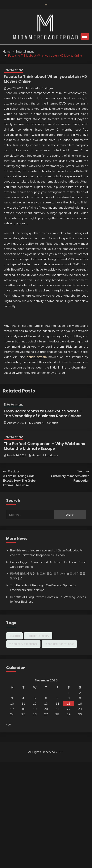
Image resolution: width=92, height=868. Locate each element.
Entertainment (13, 70)
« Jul (9, 724)
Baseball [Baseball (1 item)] (14, 636)
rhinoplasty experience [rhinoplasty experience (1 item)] (23, 644)
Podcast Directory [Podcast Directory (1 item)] (38, 636)
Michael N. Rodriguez (42, 88)
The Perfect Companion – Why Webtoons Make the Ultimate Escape (44, 446)
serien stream (37, 357)
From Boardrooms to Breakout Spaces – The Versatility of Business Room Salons (43, 413)
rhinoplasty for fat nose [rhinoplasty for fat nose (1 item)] (59, 644)
